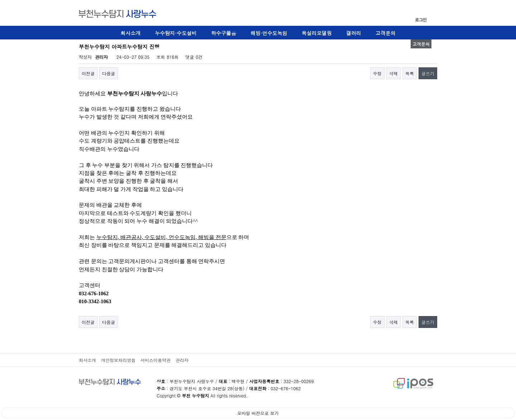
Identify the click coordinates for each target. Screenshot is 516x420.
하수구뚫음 (224, 33)
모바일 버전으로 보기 (258, 413)
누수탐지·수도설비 (176, 33)
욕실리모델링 (317, 33)
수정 (377, 73)
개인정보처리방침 (118, 360)
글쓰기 (428, 73)
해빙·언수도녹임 (269, 33)
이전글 (88, 73)
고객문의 (386, 33)
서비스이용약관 (156, 360)
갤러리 (354, 33)
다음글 (109, 73)
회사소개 (130, 33)
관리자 (182, 360)
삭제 (393, 73)
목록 (410, 73)
